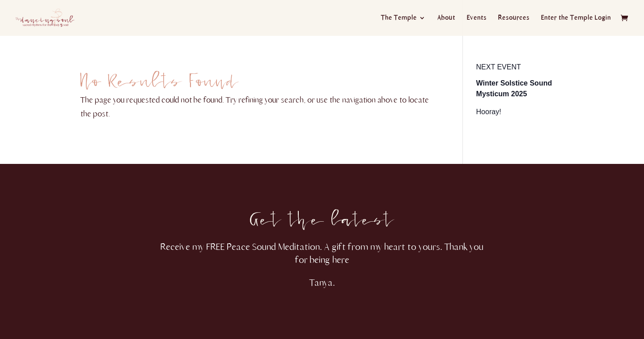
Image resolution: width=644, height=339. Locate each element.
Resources (514, 18)
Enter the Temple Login (576, 18)
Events (477, 18)
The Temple (399, 18)
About (446, 18)
